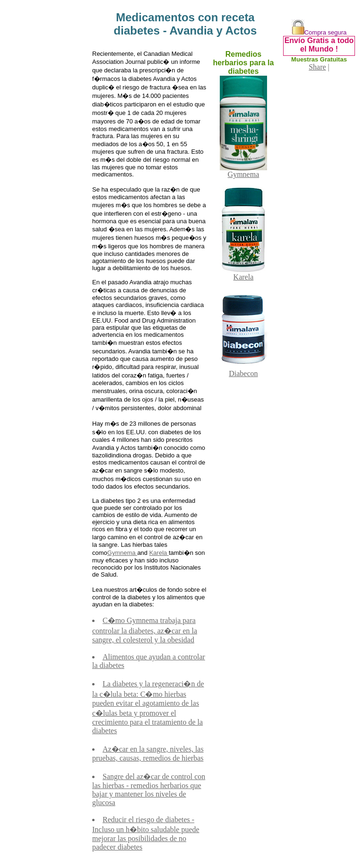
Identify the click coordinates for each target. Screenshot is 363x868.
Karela (159, 553)
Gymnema (122, 553)
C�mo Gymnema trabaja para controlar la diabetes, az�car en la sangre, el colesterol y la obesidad (145, 630)
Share (317, 67)
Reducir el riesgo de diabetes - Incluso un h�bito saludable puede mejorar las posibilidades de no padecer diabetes (146, 833)
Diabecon (243, 370)
